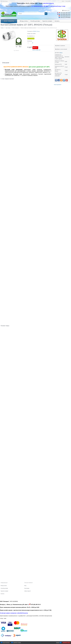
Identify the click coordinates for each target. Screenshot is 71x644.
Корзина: (67, 11)
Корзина (58, 643)
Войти (63, 1)
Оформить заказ (66, 643)
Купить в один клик (36, 50)
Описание (6, 63)
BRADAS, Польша (36, 31)
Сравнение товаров (17, 643)
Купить (36, 48)
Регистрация (68, 1)
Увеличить (17, 51)
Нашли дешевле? (58, 85)
